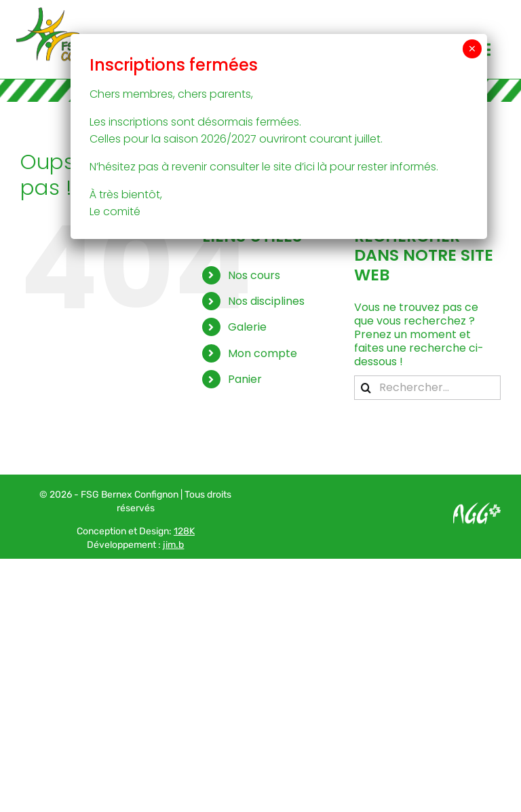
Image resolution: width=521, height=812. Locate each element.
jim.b (173, 545)
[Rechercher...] (427, 388)
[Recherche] (366, 388)
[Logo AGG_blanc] (477, 507)
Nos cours (254, 275)
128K (184, 531)
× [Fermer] (472, 49)
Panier (245, 379)
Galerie (247, 327)
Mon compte (263, 353)
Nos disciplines (266, 301)
